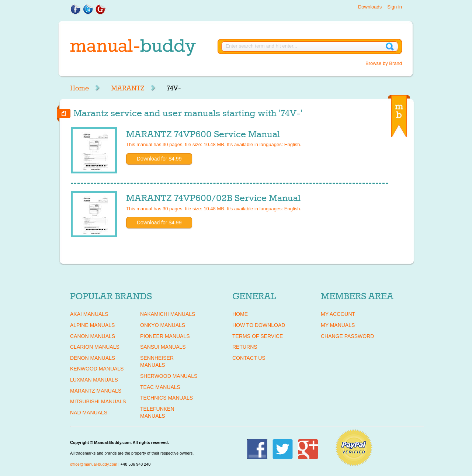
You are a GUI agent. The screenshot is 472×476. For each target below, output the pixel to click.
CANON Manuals (93, 336)
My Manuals (338, 325)
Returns (245, 347)
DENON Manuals (93, 358)
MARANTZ (128, 88)
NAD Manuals (89, 413)
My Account (338, 314)
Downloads (370, 7)
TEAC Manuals (160, 387)
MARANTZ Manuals (96, 391)
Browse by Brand (384, 63)
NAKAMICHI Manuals (168, 314)
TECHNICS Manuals (166, 398)
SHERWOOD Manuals (169, 376)
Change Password (347, 336)
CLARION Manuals (95, 347)
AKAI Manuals (89, 314)
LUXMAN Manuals (94, 380)
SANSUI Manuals (163, 347)
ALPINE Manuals (92, 325)
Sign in (395, 7)
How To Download (259, 325)
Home (79, 88)
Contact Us (249, 358)
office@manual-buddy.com (94, 464)
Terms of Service (258, 336)
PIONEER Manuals (165, 336)
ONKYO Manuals (163, 325)
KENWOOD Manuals (97, 369)
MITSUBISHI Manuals (98, 401)
